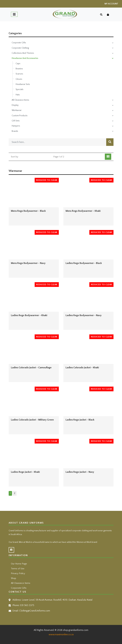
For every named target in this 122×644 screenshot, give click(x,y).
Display (15, 105)
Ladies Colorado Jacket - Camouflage (31, 368)
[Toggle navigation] (14, 14)
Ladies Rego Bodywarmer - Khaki (29, 315)
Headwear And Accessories (25, 58)
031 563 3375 (27, 605)
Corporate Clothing (20, 48)
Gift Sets (16, 121)
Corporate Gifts (19, 43)
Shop (14, 578)
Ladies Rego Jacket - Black (80, 420)
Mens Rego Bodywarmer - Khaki (83, 211)
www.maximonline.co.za (61, 634)
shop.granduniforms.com (76, 630)
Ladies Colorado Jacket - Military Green (32, 420)
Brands (15, 131)
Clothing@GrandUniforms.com (35, 611)
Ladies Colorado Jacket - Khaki (82, 368)
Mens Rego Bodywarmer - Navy (28, 263)
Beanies (19, 69)
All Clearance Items (20, 100)
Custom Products (20, 116)
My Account (111, 4)
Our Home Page (19, 564)
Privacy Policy (18, 573)
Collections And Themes (23, 53)
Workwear (17, 110)
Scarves (19, 74)
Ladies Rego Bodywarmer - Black (84, 263)
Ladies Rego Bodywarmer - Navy (84, 315)
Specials (20, 89)
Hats (18, 95)
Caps (18, 64)
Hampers (16, 126)
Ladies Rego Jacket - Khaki (25, 472)
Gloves (19, 79)
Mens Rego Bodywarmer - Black (28, 211)
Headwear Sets (23, 84)
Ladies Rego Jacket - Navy (80, 472)
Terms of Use (18, 569)
